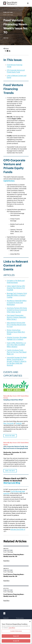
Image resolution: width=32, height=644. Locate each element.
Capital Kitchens (9, 181)
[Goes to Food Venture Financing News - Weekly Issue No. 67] (6, 601)
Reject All (16, 636)
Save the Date (10, 471)
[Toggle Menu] (28, 3)
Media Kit (6, 618)
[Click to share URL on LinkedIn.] (10, 51)
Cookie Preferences (16, 631)
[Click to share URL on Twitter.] (5, 51)
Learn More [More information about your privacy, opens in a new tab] (12, 628)
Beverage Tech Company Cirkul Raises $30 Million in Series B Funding (17, 295)
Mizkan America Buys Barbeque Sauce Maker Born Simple (16, 332)
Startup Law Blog (12, 483)
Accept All (16, 641)
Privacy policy (20, 618)
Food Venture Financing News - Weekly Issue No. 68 (14, 575)
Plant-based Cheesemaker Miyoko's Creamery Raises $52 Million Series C (16, 317)
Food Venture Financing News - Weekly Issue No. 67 (14, 595)
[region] (16, 632)
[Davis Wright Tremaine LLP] (10, 3)
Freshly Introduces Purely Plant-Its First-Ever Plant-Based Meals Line (17, 352)
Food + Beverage (8, 15)
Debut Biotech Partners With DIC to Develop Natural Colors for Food (16, 325)
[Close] (30, 621)
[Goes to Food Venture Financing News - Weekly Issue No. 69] (6, 561)
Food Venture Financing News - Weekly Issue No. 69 (14, 556)
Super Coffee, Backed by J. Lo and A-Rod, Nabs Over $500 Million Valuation (16, 345)
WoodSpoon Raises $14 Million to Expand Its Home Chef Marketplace (17, 303)
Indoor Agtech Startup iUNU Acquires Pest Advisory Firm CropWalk (16, 288)
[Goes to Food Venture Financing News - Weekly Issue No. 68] (6, 581)
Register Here (10, 436)
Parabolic (19, 423)
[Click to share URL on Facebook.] (8, 51)
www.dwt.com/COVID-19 (18, 529)
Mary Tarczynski (9, 423)
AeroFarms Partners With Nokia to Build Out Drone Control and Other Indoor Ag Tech (17, 310)
